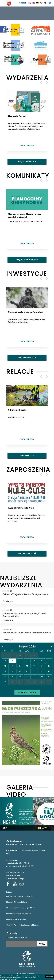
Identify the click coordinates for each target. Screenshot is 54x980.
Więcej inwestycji (27, 358)
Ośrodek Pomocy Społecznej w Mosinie (22, 925)
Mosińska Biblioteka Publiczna (18, 914)
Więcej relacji (27, 456)
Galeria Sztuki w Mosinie (16, 919)
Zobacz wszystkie (27, 692)
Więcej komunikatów (27, 260)
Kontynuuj (50, 977)
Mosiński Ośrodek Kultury (17, 902)
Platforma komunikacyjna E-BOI (19, 896)
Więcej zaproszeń (27, 554)
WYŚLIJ (42, 944)
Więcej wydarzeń (27, 162)
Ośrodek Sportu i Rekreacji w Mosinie (21, 908)
